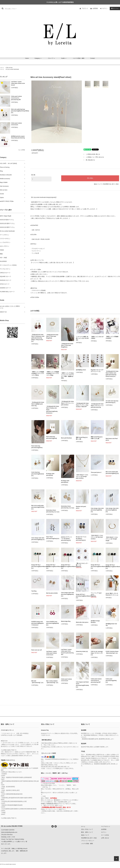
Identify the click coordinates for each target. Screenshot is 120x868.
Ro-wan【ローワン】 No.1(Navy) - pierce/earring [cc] (81, 539)
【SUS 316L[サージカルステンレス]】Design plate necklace (82, 476)
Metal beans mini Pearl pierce (112, 439)
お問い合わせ (105, 838)
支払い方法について (87, 829)
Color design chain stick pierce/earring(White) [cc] (97, 510)
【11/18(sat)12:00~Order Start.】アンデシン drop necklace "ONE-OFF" (82, 405)
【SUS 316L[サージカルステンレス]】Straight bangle (112, 539)
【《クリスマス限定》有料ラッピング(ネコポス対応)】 (82, 338)
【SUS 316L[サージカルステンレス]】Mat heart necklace (97, 537)
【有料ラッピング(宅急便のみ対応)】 (112, 337)
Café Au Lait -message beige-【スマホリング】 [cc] (97, 653)
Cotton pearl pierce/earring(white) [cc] (111, 681)
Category (38, 58)
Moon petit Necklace (66, 438)
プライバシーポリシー (88, 841)
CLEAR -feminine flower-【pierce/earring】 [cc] (112, 652)
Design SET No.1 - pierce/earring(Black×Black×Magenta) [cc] (82, 596)
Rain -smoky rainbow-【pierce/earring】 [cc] (52, 682)
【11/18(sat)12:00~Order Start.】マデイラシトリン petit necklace (68, 403)
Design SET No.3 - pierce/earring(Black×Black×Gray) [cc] (112, 567)
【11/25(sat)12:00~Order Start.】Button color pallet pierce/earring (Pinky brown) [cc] (112, 374)
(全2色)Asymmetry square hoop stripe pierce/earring (18, 137)
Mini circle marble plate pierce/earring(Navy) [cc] (112, 473)
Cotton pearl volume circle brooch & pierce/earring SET (16, 98)
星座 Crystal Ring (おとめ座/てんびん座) (97, 438)
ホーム (2, 68)
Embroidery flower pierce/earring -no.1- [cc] (53, 511)
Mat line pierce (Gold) (52, 593)
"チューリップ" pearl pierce (96, 594)
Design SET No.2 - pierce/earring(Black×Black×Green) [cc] (38, 567)
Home (27, 58)
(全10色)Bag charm (81, 370)
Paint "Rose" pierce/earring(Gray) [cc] (53, 538)
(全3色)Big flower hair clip (111, 625)
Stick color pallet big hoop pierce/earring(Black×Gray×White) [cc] (18, 111)
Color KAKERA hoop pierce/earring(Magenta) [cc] (53, 623)
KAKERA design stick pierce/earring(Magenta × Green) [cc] (37, 623)
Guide (64, 58)
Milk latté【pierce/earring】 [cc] (37, 682)
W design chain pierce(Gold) (50, 474)
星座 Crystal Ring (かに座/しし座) (82, 438)
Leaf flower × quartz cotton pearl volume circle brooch (18, 83)
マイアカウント (106, 826)
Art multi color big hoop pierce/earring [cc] (112, 402)
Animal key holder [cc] (82, 651)
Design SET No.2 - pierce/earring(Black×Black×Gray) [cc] (53, 567)
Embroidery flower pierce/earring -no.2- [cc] (68, 507)
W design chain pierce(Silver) (65, 481)
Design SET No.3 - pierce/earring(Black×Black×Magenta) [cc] (68, 567)
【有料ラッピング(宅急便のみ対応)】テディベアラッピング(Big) (53, 374)
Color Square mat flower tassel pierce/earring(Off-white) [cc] (82, 685)
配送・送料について (87, 832)
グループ (52, 58)
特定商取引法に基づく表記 (111, 184)
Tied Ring (34, 591)
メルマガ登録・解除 (79, 58)
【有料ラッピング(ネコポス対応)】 (97, 338)
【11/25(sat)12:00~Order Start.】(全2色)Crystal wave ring (38, 404)
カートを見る (105, 835)
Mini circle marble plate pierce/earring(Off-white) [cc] (38, 507)
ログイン (105, 8)
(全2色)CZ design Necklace (95, 622)
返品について (98, 184)
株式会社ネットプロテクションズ (64, 800)
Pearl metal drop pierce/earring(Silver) (37, 447)
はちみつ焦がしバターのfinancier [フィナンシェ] (112, 594)
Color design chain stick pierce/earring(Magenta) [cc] (68, 594)
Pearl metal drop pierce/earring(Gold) (52, 438)
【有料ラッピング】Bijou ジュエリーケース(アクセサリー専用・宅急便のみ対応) (67, 376)
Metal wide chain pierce (82, 622)
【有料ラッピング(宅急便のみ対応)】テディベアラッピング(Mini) (38, 374)
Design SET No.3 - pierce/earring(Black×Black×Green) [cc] (97, 567)
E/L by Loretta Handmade (13, 69)
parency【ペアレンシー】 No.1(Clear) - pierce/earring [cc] (67, 539)
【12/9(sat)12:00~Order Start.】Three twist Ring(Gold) (52, 336)
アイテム (114, 8)
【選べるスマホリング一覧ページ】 (82, 564)
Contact (92, 58)
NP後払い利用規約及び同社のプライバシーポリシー (56, 804)
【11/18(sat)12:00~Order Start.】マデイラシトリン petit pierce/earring (97, 406)
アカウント (85, 8)
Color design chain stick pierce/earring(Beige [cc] (38, 539)
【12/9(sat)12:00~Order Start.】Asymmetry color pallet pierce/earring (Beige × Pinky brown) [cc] (38, 338)
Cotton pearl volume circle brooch (16, 124)
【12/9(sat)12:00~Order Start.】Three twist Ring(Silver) (67, 345)
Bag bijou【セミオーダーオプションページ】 (97, 371)
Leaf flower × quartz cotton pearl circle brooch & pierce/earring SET (67, 652)
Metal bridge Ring (66, 621)
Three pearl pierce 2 (96, 472)
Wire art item (9, 68)
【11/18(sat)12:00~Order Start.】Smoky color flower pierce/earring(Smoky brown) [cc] (53, 410)
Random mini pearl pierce (81, 507)
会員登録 (95, 8)
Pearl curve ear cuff (37, 650)
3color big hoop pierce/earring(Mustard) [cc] (38, 474)
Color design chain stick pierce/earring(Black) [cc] (112, 510)
